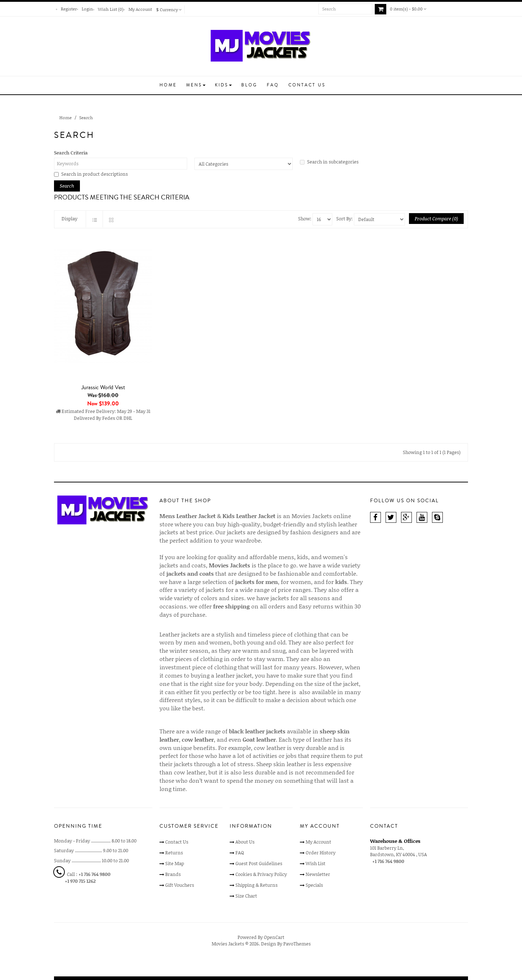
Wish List (316, 863)
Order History (321, 853)
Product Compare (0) (436, 219)
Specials (314, 885)
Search (86, 118)
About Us (245, 842)
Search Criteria (71, 153)
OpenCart (274, 937)
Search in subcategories (329, 162)
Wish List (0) (111, 9)
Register (69, 9)
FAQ (240, 853)
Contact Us (177, 842)
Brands (173, 874)
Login (87, 9)
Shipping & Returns (256, 885)
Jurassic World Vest (103, 387)
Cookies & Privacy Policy (261, 874)
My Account (140, 9)
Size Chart (246, 896)
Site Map (175, 863)
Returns (174, 853)
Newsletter (318, 874)
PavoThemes (297, 944)
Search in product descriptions (91, 174)
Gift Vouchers (180, 885)
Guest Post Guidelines (259, 863)
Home (66, 118)
